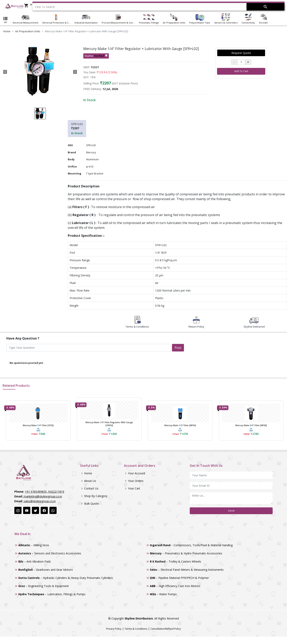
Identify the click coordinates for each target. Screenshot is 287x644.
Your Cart (134, 488)
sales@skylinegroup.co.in (39, 501)
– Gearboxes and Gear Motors (46, 570)
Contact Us (91, 488)
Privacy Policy (114, 629)
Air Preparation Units (28, 31)
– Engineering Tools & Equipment (44, 586)
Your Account (137, 473)
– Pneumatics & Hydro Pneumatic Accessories (186, 553)
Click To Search (45, 7)
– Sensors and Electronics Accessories (50, 553)
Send (231, 511)
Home (7, 31)
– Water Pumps (163, 594)
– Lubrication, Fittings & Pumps (52, 594)
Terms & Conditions (136, 629)
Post (178, 348)
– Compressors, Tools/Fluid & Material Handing (191, 545)
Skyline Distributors (139, 618)
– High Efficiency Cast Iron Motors (175, 586)
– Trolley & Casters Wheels (175, 561)
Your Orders (136, 481)
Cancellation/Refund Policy (166, 629)
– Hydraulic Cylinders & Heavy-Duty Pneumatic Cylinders (66, 578)
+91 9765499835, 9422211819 (45, 492)
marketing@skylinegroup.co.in (42, 496)
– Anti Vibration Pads (35, 561)
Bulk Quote (91, 504)
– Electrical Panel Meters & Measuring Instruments (187, 570)
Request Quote (241, 53)
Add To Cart (241, 71)
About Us (90, 481)
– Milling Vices (34, 545)
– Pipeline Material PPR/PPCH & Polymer (179, 578)
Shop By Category (96, 496)
